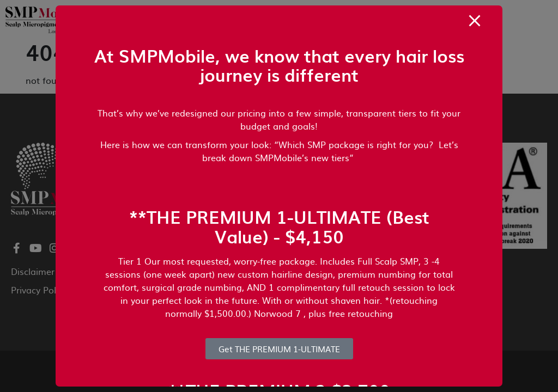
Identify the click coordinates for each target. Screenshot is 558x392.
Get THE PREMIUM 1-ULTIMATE (279, 349)
